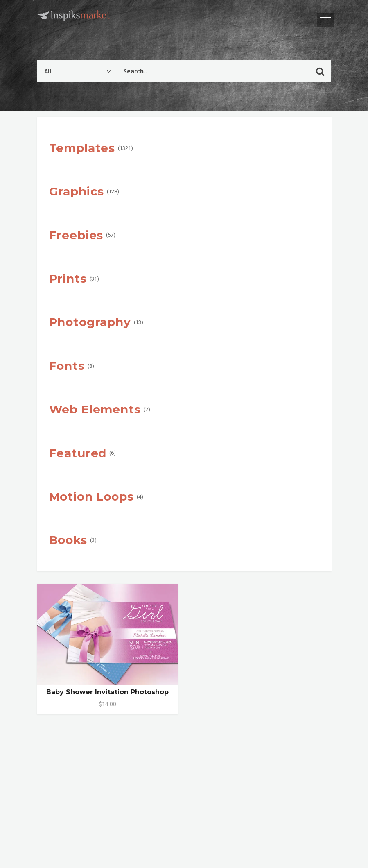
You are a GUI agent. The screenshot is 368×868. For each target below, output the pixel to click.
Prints (68, 279)
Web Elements (95, 409)
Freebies (76, 235)
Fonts (67, 366)
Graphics (77, 191)
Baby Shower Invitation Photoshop (107, 692)
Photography (90, 322)
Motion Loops (91, 496)
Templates (82, 148)
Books (68, 540)
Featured (78, 453)
